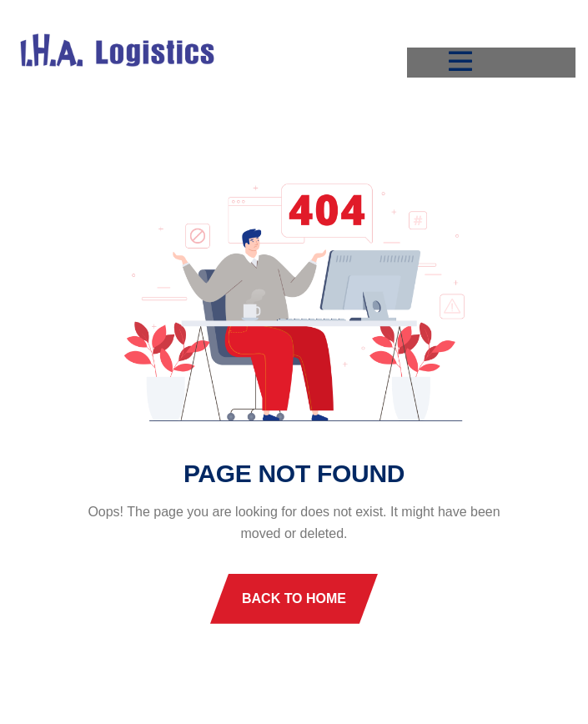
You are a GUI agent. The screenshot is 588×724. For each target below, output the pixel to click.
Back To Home (294, 598)
